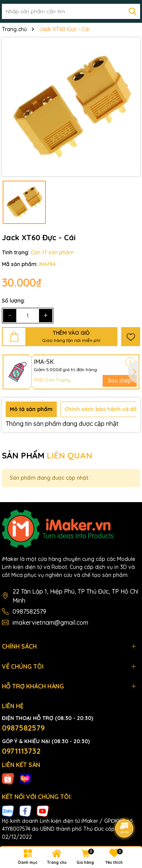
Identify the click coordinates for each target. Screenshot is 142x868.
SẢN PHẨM (47, 455)
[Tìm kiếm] (133, 11)
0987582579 (29, 611)
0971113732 (21, 751)
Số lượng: (13, 301)
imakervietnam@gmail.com (50, 622)
